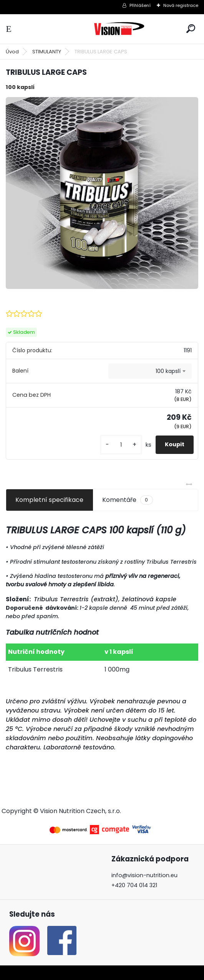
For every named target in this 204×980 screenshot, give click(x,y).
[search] (191, 29)
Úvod (12, 52)
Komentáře (127, 500)
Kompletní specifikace (49, 500)
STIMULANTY (47, 52)
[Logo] (119, 29)
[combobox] (150, 371)
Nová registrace (181, 5)
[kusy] (121, 445)
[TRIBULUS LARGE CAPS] (102, 193)
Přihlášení (140, 5)
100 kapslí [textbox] (168, 371)
